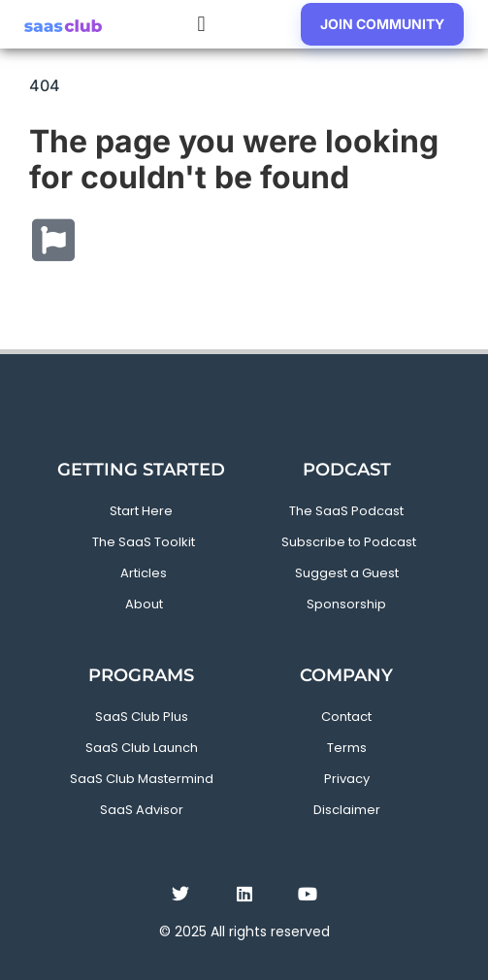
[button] (201, 25)
